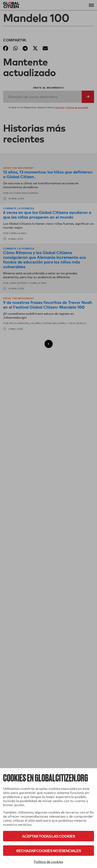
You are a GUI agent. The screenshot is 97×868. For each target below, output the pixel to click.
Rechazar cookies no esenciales (49, 851)
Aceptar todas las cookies (48, 836)
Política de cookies (48, 862)
